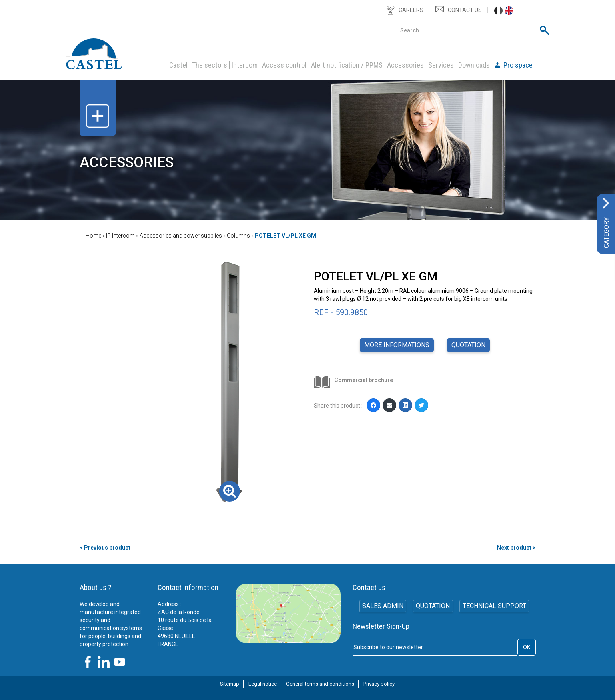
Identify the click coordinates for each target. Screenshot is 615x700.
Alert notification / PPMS (347, 65)
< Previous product (105, 548)
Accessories (405, 65)
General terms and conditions (320, 684)
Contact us (465, 10)
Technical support (495, 607)
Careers (411, 10)
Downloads (474, 65)
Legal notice (263, 684)
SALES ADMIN (382, 607)
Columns (238, 236)
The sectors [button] (210, 65)
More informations (397, 345)
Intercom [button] (245, 65)
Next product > (516, 548)
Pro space (518, 65)
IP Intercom (120, 236)
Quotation (468, 345)
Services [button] (441, 65)
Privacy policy (379, 684)
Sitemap (230, 684)
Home (93, 236)
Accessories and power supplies (181, 236)
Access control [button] (284, 65)
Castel (178, 65)
